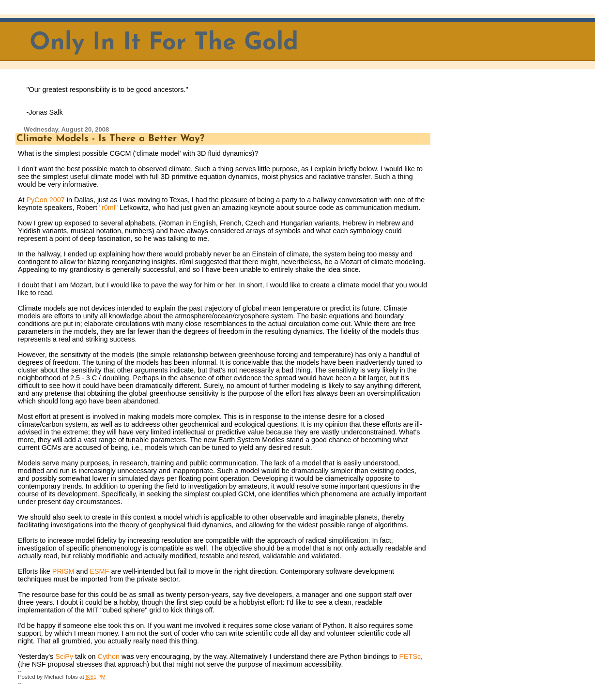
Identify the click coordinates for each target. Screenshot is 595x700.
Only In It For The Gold (164, 43)
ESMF (100, 571)
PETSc (410, 656)
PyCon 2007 (45, 200)
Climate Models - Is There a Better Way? (110, 139)
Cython (109, 656)
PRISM (63, 571)
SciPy (64, 656)
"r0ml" (108, 208)
